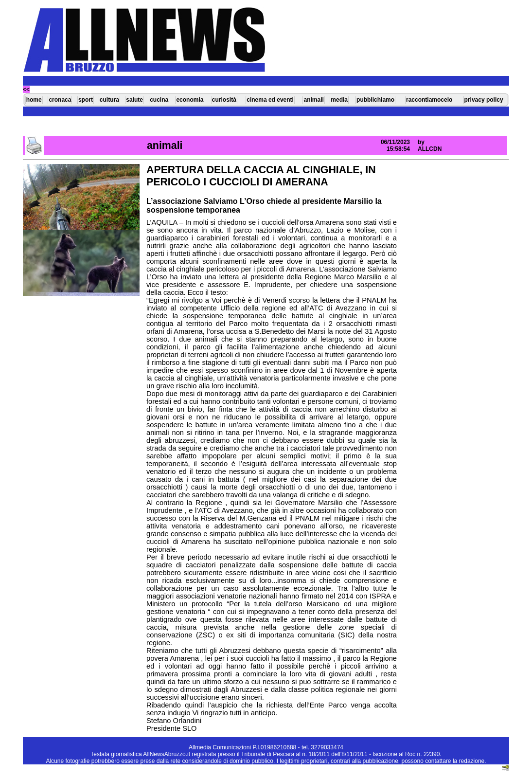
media (339, 100)
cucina (159, 100)
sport (86, 100)
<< (26, 90)
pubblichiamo (375, 100)
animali (313, 100)
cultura (109, 100)
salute (134, 100)
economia (190, 100)
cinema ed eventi (270, 100)
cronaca (60, 100)
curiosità (224, 100)
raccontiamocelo (429, 100)
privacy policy (484, 100)
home (34, 100)
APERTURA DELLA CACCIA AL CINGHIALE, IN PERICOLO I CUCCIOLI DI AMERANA (261, 176)
